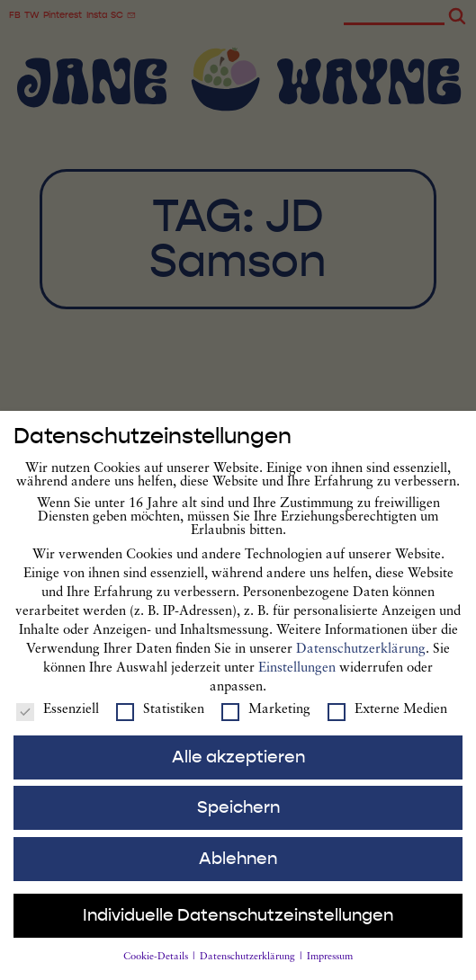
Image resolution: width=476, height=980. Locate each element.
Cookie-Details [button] (157, 967)
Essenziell (58, 719)
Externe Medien (387, 719)
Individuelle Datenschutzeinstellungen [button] (238, 925)
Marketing (266, 719)
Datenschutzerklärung (361, 659)
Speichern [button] (238, 817)
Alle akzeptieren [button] (238, 766)
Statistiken (160, 719)
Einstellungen (297, 677)
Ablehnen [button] (238, 868)
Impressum (330, 967)
